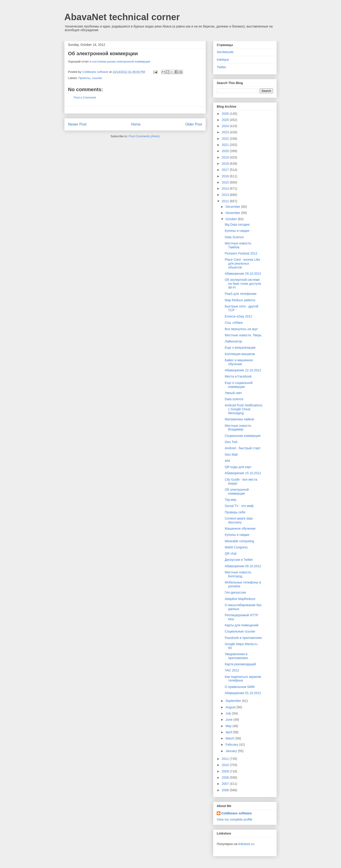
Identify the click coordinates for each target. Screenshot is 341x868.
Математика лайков (239, 419)
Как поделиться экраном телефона (243, 679)
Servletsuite (225, 52)
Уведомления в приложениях (236, 656)
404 (227, 461)
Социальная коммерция (243, 436)
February (232, 745)
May (229, 726)
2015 (226, 182)
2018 (226, 164)
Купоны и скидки (237, 231)
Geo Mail (231, 455)
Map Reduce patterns (240, 300)
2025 (226, 120)
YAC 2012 (232, 670)
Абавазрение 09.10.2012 (243, 566)
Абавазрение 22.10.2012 (243, 370)
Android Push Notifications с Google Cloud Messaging (244, 409)
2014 (226, 189)
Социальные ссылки (240, 631)
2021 (226, 145)
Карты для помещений (242, 625)
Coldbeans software (237, 813)
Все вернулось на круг (241, 329)
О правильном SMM (240, 687)
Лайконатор (233, 341)
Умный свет (233, 393)
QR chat (231, 553)
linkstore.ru (246, 844)
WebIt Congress (236, 547)
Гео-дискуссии (235, 592)
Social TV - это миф (239, 506)
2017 (226, 170)
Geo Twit (231, 442)
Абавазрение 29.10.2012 (243, 274)
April (229, 732)
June (229, 720)
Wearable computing (239, 541)
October (232, 219)
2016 (226, 176)
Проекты (84, 78)
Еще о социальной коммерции (239, 385)
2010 (226, 765)
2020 (226, 151)
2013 (226, 195)
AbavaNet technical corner (122, 17)
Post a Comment (85, 97)
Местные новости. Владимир (238, 428)
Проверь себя (235, 512)
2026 (226, 114)
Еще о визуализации (240, 348)
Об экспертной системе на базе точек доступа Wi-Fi (243, 284)
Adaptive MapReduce (240, 599)
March (230, 738)
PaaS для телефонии (241, 294)
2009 (226, 771)
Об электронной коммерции (237, 492)
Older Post (194, 124)
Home (136, 124)
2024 (226, 126)
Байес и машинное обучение (239, 362)
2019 (226, 157)
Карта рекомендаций (240, 664)
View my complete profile (234, 819)
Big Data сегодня (237, 225)
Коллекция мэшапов (240, 354)
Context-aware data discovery (239, 520)
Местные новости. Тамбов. (238, 245)
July (229, 713)
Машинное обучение (240, 528)
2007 (226, 784)
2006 (226, 790)
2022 (226, 139)
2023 (226, 132)
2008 (226, 778)
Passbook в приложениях (243, 638)
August (231, 707)
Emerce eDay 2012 (238, 316)
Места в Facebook (238, 376)
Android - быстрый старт (243, 448)
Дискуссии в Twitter (239, 560)
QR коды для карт (238, 467)
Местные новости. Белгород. (238, 574)
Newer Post (77, 124)
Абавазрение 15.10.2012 (243, 473)
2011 (226, 759)
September (234, 701)
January (232, 751)
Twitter (221, 67)
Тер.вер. (231, 500)
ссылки (97, 78)
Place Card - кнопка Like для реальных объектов (242, 263)
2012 (226, 201)
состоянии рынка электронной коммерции (121, 62)
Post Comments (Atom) (144, 136)
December (233, 207)
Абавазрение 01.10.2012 (243, 693)
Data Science (234, 237)
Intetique (223, 60)
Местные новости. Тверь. (244, 335)
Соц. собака (234, 323)
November (233, 213)
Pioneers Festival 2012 (241, 253)
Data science (234, 399)
